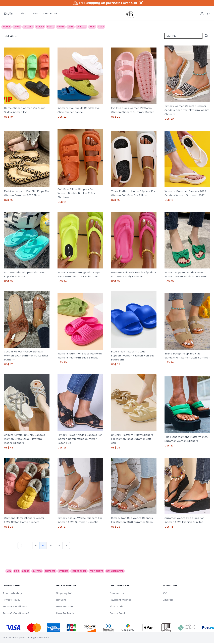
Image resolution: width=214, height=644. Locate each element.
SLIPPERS (37, 571)
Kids (17, 571)
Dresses (28, 27)
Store (11, 36)
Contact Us (117, 593)
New (35, 13)
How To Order (65, 606)
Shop (24, 13)
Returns (61, 600)
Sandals (81, 27)
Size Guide (117, 606)
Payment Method (121, 600)
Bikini (92, 27)
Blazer (40, 27)
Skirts (61, 27)
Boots (51, 27)
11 (59, 545)
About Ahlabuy (12, 593)
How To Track (65, 613)
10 (51, 545)
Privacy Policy (11, 600)
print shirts (96, 571)
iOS (165, 593)
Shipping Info (65, 593)
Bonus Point (117, 613)
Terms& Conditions (15, 606)
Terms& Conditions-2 (16, 613)
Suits (71, 27)
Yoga (101, 27)
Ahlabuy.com (19, 637)
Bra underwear (115, 571)
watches (63, 571)
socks (26, 571)
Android (168, 600)
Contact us (50, 13)
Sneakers (50, 571)
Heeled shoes (79, 571)
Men (9, 571)
